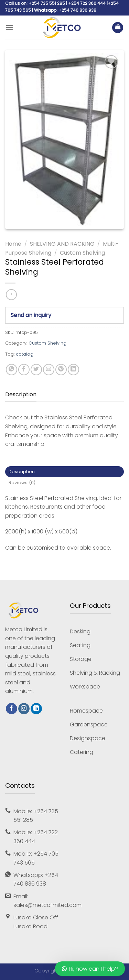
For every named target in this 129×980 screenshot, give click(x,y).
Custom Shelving (82, 253)
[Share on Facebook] (24, 370)
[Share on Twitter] (36, 370)
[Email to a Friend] (49, 370)
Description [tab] (22, 472)
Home (13, 244)
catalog (25, 354)
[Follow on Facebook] (12, 709)
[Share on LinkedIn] (73, 370)
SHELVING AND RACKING (62, 244)
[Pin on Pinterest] (61, 370)
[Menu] (9, 28)
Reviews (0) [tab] (22, 483)
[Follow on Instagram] (24, 709)
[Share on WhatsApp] (12, 370)
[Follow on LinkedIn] (36, 709)
